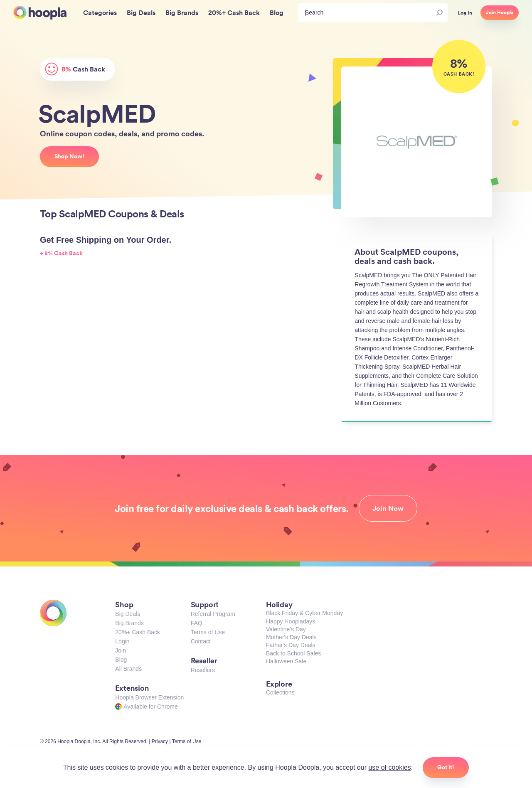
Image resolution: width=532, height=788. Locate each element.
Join (121, 650)
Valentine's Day (286, 629)
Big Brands (129, 623)
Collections (280, 692)
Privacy (160, 741)
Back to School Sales (293, 653)
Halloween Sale (286, 661)
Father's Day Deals (291, 645)
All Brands (128, 669)
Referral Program (213, 614)
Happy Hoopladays (291, 621)
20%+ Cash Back (138, 632)
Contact (201, 641)
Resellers (203, 670)
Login (122, 641)
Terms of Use (208, 632)
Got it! (446, 767)
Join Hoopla (500, 12)
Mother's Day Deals (291, 637)
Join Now (388, 508)
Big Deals (128, 614)
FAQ (197, 623)
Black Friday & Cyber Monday (304, 613)
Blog (121, 660)
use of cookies (389, 767)
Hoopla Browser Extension (149, 697)
